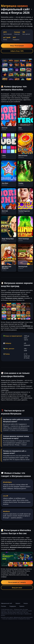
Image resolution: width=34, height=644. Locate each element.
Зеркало (18, 603)
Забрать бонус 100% (17, 51)
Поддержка (13, 606)
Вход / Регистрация (17, 46)
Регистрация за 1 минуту (17, 582)
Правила (22, 606)
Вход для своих (17, 588)
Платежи (3, 606)
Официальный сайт (7, 603)
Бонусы (26, 603)
